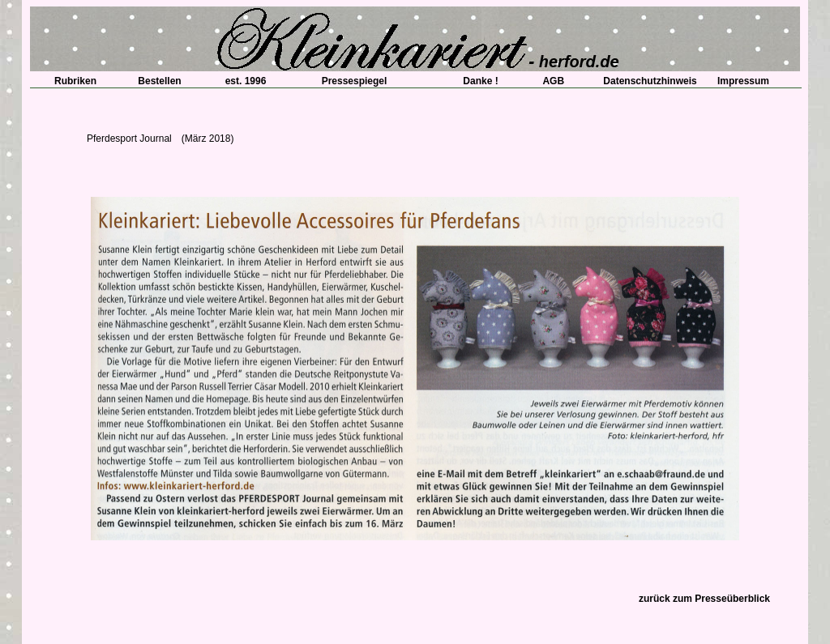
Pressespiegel (355, 81)
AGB (549, 81)
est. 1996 (241, 81)
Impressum (743, 81)
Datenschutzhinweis (650, 81)
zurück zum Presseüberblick (704, 599)
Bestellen (159, 81)
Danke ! (475, 81)
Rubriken (71, 81)
